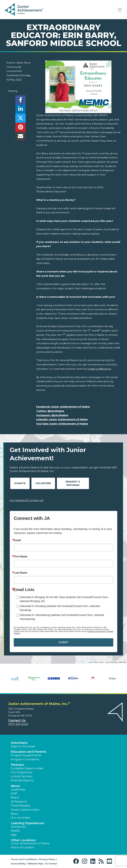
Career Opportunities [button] (25, 810)
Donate (20, 483)
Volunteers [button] (19, 743)
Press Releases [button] (20, 806)
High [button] (14, 835)
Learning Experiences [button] (27, 823)
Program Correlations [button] (25, 759)
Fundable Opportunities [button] (27, 768)
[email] (20, 137)
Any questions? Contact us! (27, 500)
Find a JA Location (23, 847)
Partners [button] (17, 765)
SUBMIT (63, 642)
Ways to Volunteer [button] (23, 746)
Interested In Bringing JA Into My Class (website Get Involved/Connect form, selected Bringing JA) (64, 599)
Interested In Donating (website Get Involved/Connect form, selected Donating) (60, 608)
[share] (20, 101)
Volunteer (43, 483)
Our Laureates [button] (20, 818)
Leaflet (90, 662)
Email (17, 540)
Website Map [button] (35, 864)
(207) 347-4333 (18, 724)
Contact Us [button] (17, 720)
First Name (21, 557)
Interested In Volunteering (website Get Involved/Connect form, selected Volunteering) (62, 617)
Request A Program (73, 483)
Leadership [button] (18, 790)
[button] (77, 861)
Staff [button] (14, 793)
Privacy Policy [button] (47, 859)
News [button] (14, 814)
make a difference (100, 369)
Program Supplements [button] (26, 755)
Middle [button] (15, 831)
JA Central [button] (51, 864)
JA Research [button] (19, 802)
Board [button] (15, 797)
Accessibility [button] (18, 864)
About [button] (15, 786)
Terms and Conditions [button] (24, 859)
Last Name (20, 573)
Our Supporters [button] (21, 772)
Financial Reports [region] (22, 780)
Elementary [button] (19, 827)
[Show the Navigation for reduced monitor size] (120, 10)
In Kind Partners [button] (21, 776)
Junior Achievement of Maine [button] (30, 843)
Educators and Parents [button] (29, 752)
